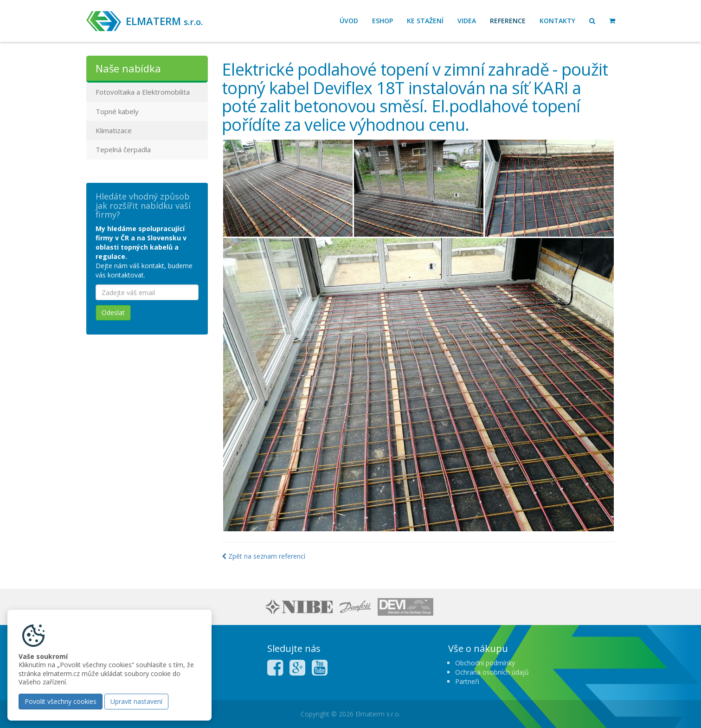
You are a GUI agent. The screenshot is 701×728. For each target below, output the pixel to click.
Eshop (383, 21)
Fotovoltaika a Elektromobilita (143, 92)
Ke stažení (425, 21)
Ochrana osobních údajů (492, 672)
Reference (508, 21)
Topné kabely (117, 111)
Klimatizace (114, 130)
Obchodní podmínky (485, 663)
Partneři (467, 681)
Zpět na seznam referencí (264, 556)
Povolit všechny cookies (61, 701)
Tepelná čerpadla (123, 149)
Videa (467, 21)
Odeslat (113, 312)
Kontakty (557, 21)
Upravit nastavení (136, 701)
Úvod (349, 21)
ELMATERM (164, 21)
